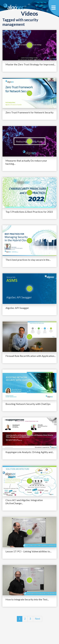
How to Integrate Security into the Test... (27, 599)
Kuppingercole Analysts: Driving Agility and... (30, 452)
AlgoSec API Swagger (17, 308)
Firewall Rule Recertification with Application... (31, 356)
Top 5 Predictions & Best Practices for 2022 (29, 212)
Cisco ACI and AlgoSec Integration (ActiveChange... (24, 502)
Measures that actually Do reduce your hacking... (26, 162)
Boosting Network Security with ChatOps (28, 404)
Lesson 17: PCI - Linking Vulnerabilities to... (28, 551)
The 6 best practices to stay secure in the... (28, 260)
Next (38, 619)
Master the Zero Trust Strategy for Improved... (30, 64)
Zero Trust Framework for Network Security (29, 112)
